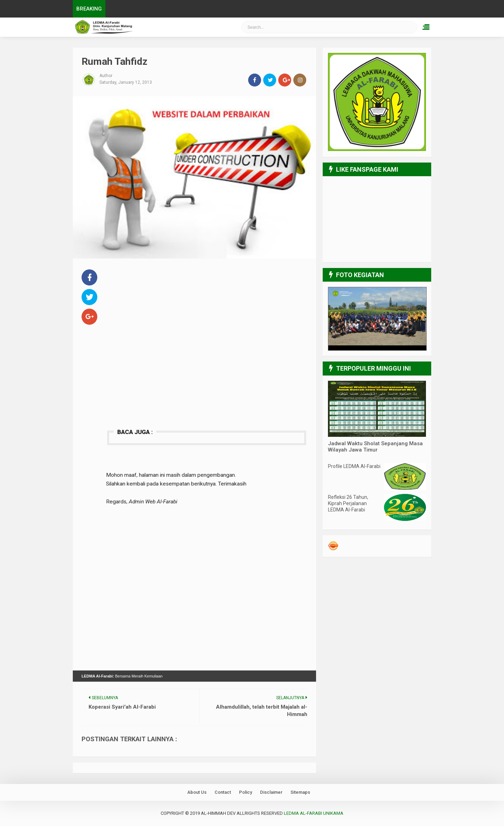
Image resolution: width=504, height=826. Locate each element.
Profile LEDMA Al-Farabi (354, 466)
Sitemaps (300, 792)
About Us (197, 792)
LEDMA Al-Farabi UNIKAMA (314, 813)
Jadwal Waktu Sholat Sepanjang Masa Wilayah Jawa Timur (375, 447)
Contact (223, 792)
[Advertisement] (207, 317)
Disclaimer (271, 792)
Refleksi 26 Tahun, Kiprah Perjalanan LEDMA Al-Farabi (348, 503)
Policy (246, 792)
